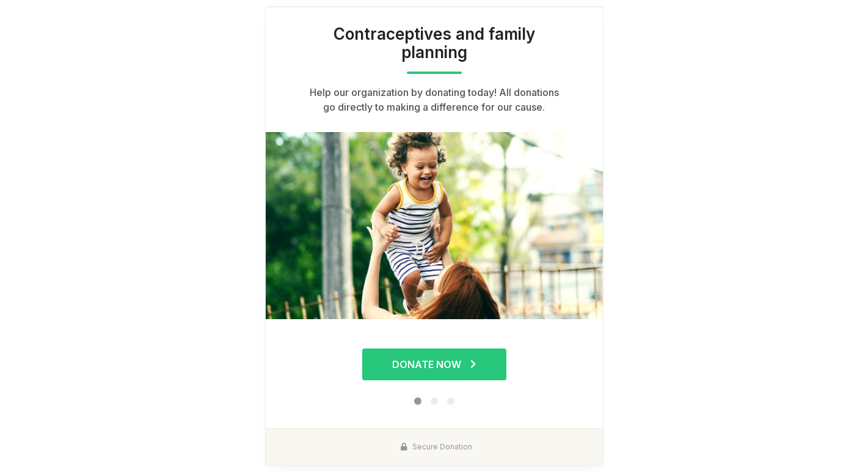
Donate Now (434, 364)
